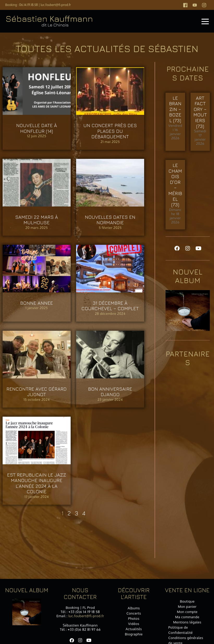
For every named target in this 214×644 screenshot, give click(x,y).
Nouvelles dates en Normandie (110, 220)
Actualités (134, 629)
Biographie (134, 634)
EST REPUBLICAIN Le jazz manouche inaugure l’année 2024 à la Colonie (37, 483)
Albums (134, 608)
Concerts (134, 613)
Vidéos (134, 624)
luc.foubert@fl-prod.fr (56, 5)
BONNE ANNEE (37, 303)
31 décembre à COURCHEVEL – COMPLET (110, 306)
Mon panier (187, 607)
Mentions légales (187, 622)
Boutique (187, 601)
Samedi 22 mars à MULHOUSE (36, 220)
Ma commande (187, 617)
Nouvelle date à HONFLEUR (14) (37, 128)
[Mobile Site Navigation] (205, 21)
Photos (134, 618)
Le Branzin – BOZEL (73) (175, 109)
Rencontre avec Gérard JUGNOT (37, 392)
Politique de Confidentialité (181, 630)
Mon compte (187, 612)
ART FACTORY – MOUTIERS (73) (200, 112)
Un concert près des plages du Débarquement (110, 131)
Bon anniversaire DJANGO (110, 392)
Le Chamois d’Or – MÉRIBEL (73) (175, 185)
